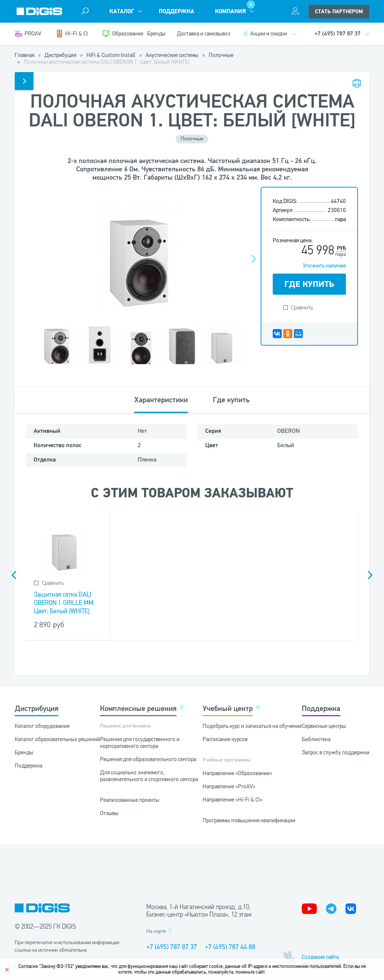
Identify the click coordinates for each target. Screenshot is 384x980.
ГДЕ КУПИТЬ (309, 284)
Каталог (122, 12)
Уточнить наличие (324, 266)
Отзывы (109, 813)
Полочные (192, 139)
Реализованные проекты (130, 800)
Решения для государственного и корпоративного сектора (140, 743)
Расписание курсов (225, 739)
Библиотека (316, 739)
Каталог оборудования (42, 726)
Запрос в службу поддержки (336, 752)
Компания (230, 12)
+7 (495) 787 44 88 (230, 947)
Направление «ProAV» (229, 786)
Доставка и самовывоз (204, 34)
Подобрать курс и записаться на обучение (252, 726)
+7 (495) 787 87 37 (172, 947)
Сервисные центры (324, 726)
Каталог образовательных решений (57, 739)
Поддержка (177, 12)
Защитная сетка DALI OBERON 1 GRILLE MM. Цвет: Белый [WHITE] (65, 603)
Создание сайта (320, 957)
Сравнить (302, 308)
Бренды (156, 34)
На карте (156, 931)
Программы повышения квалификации (249, 820)
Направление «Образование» (237, 773)
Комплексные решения (138, 708)
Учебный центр (228, 708)
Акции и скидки (269, 34)
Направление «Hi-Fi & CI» (233, 800)
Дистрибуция (37, 708)
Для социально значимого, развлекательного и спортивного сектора (149, 776)
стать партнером (339, 12)
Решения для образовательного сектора (148, 759)
